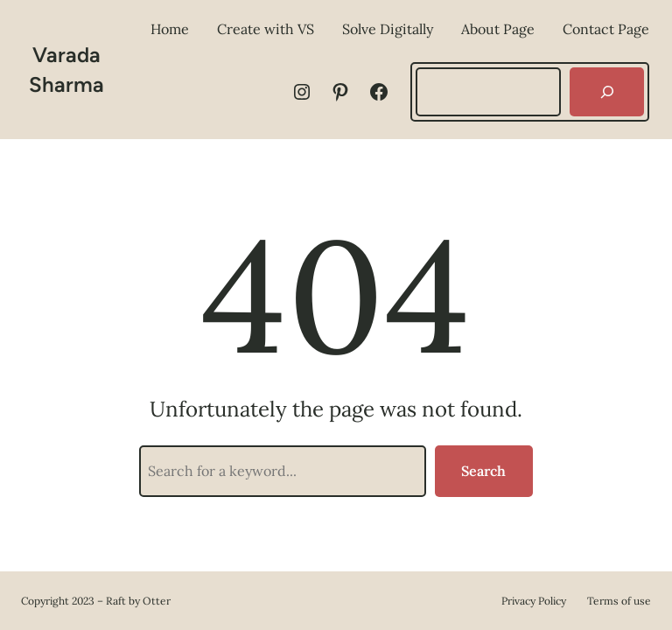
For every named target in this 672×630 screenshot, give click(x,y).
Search (483, 471)
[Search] (607, 92)
